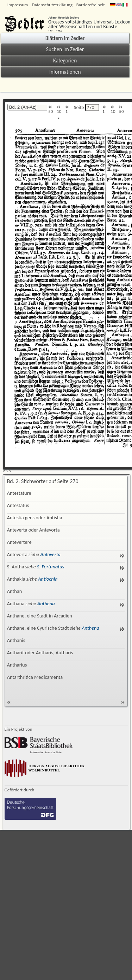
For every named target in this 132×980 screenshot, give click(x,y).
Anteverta (51, 554)
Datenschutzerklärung (52, 5)
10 (59, 110)
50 (51, 110)
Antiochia (48, 579)
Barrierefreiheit (91, 5)
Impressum (18, 5)
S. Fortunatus (51, 567)
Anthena (46, 603)
